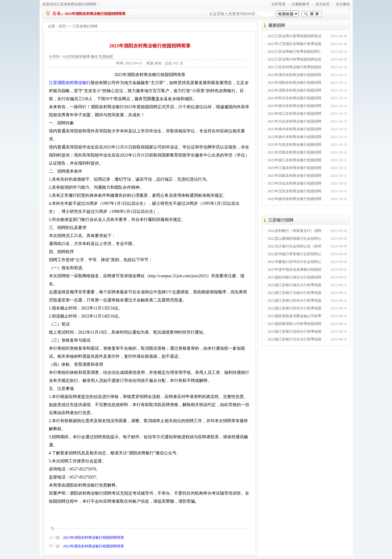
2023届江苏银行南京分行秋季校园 (295, 285)
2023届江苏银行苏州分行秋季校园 (295, 308)
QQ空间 (69, 57)
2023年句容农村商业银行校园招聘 (295, 145)
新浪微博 (83, 57)
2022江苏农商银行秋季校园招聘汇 (295, 52)
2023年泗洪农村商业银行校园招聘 (295, 75)
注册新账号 (300, 4)
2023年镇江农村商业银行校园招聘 (295, 160)
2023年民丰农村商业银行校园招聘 (295, 98)
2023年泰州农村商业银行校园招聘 (295, 129)
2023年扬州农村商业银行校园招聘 (295, 199)
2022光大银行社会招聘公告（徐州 (295, 246)
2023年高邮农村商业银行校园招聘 (295, 176)
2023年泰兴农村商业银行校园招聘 (295, 106)
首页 (62, 26)
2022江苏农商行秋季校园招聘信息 (295, 59)
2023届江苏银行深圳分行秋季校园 (295, 332)
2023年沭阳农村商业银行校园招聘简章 (94, 538)
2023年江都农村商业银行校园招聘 (295, 168)
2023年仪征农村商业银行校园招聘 (295, 183)
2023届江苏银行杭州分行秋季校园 (295, 301)
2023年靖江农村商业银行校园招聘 (295, 114)
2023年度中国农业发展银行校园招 (295, 270)
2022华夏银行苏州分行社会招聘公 (295, 262)
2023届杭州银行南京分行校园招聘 (295, 277)
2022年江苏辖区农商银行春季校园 (295, 44)
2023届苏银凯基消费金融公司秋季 (295, 316)
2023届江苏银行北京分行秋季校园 (295, 339)
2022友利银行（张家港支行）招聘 (295, 231)
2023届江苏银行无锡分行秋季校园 (295, 293)
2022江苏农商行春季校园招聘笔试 (295, 36)
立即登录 (278, 4)
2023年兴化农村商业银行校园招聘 (295, 121)
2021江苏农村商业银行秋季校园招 (295, 67)
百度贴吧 (106, 57)
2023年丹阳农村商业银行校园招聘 (295, 152)
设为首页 (323, 4)
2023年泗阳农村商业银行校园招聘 (295, 83)
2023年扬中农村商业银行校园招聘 (295, 137)
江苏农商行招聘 (85, 26)
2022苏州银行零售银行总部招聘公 (295, 254)
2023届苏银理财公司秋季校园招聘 (295, 324)
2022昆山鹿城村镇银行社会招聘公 (295, 239)
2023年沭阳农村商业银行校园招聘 (295, 90)
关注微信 (343, 4)
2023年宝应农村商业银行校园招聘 (295, 191)
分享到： (56, 57)
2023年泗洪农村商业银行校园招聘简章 (94, 546)
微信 (94, 57)
